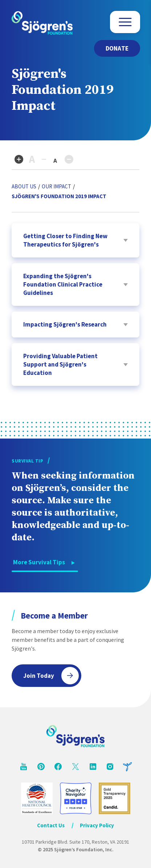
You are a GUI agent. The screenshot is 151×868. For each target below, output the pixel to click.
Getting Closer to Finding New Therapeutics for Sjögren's (65, 240)
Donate (117, 48)
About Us (24, 186)
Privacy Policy (97, 825)
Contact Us (51, 825)
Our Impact (56, 186)
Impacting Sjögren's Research (65, 324)
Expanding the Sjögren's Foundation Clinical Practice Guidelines (63, 284)
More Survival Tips (39, 562)
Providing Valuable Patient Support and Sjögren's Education (60, 364)
